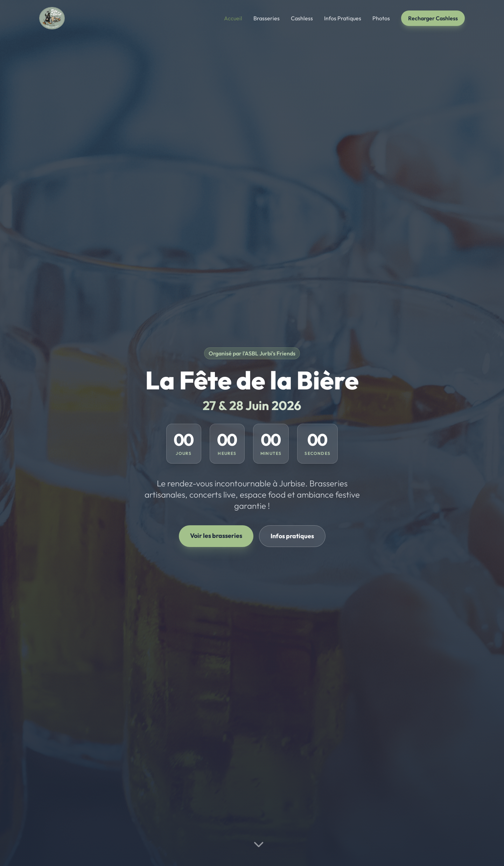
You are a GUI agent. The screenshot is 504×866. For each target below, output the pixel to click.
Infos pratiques (292, 536)
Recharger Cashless (433, 18)
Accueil (233, 18)
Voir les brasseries (216, 536)
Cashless (302, 18)
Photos (381, 18)
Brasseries (267, 18)
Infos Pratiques (343, 18)
